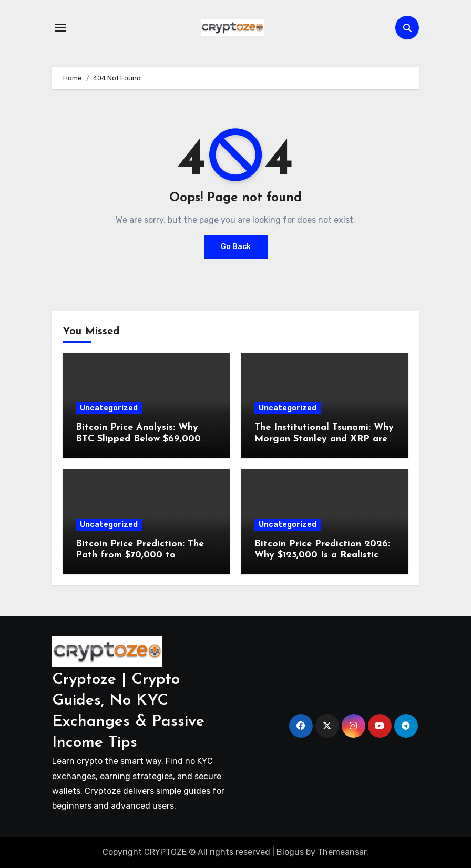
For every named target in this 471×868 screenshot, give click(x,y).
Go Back (236, 247)
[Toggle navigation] (60, 28)
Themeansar (342, 852)
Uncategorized (109, 408)
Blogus (290, 852)
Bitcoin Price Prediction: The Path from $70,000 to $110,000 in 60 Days (140, 555)
